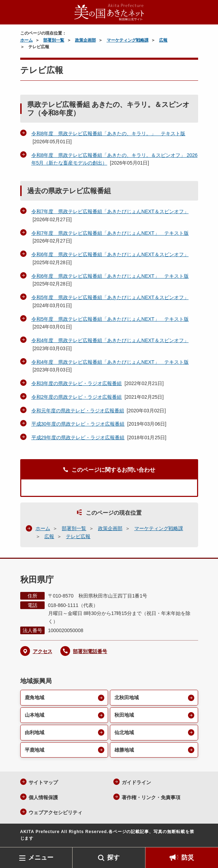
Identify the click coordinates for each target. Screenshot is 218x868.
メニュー (41, 858)
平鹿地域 (35, 750)
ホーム (27, 40)
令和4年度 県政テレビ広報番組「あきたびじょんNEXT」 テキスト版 (110, 362)
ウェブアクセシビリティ (55, 812)
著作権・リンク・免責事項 (151, 797)
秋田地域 (124, 715)
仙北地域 (124, 732)
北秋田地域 (127, 697)
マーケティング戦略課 (128, 40)
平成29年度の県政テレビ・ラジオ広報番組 (78, 437)
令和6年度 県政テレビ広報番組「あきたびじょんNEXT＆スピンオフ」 (110, 254)
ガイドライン (136, 782)
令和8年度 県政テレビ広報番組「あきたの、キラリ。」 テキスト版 (108, 133)
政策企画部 (85, 40)
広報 (163, 40)
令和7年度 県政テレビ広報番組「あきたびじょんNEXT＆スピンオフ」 (110, 211)
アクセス (43, 651)
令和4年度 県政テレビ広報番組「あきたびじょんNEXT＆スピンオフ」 (110, 340)
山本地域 (35, 715)
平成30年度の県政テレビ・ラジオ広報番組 (78, 424)
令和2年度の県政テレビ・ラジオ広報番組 (77, 397)
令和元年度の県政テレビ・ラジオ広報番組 (78, 411)
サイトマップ (43, 782)
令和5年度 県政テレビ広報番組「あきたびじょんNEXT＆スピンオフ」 (110, 297)
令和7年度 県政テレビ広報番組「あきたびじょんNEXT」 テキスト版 (110, 233)
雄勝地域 (124, 750)
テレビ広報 (78, 536)
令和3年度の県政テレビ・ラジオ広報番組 (77, 383)
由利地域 (35, 732)
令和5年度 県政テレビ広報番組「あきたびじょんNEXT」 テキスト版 (110, 319)
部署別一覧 (54, 40)
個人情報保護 (43, 797)
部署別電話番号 (90, 651)
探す (113, 858)
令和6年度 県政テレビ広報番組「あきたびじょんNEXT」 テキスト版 (110, 276)
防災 (188, 858)
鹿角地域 (35, 697)
